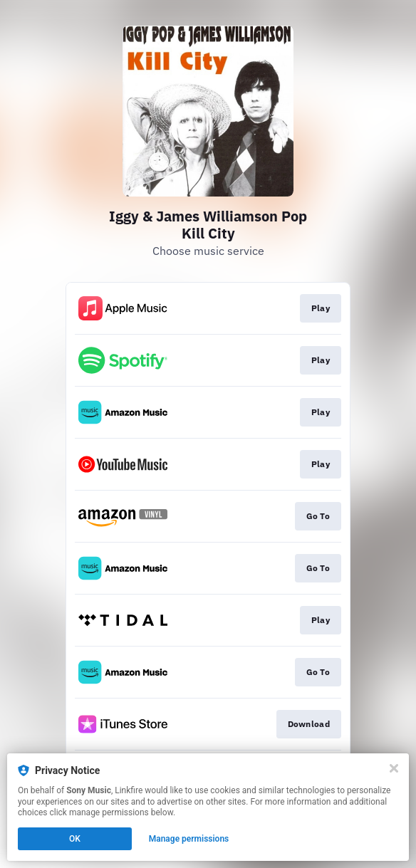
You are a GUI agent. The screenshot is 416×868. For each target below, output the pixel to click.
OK (75, 839)
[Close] (394, 768)
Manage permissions (189, 839)
